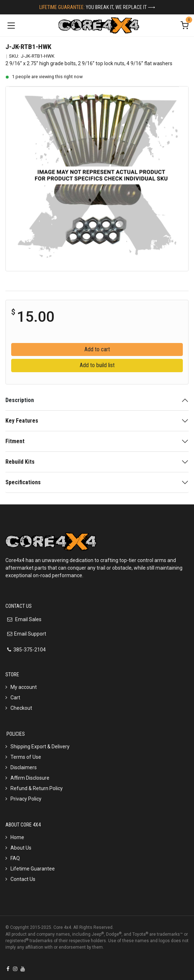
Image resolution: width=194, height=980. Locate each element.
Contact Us (23, 879)
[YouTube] (23, 969)
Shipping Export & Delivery (40, 747)
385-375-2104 (30, 650)
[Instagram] (15, 969)
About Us (21, 848)
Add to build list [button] (97, 365)
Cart (15, 698)
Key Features (22, 421)
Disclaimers (24, 767)
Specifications (23, 482)
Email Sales (28, 619)
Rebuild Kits (20, 462)
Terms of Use (26, 757)
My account (24, 687)
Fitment (15, 441)
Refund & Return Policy (37, 788)
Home (17, 837)
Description (20, 400)
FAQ (15, 858)
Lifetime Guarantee (33, 869)
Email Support (30, 634)
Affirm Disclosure (30, 778)
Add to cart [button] (97, 349)
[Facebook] (8, 969)
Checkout (21, 708)
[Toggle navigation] (11, 25)
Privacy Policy (26, 799)
